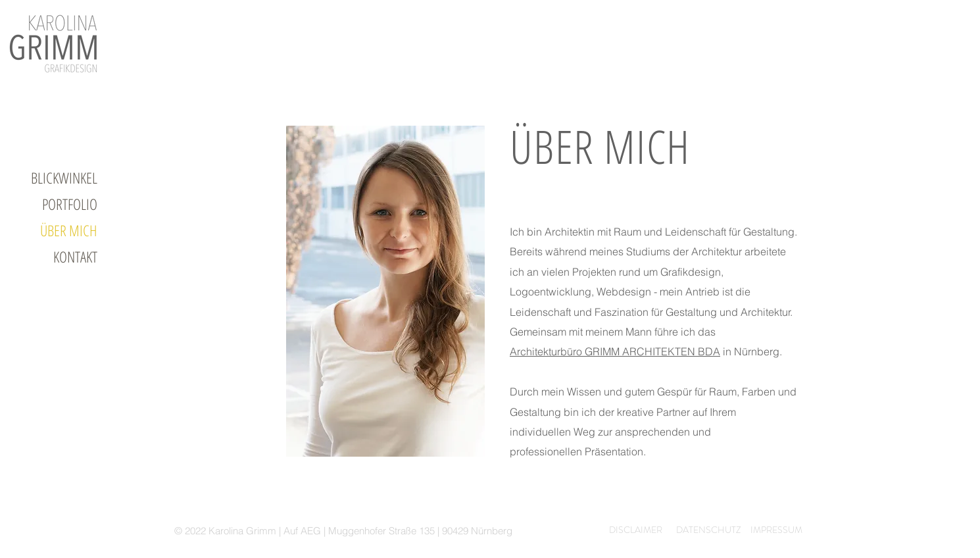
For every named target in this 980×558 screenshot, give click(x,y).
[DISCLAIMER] (627, 530)
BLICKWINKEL (64, 178)
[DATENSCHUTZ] (700, 530)
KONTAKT (75, 257)
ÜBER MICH (69, 230)
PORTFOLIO (70, 204)
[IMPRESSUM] (771, 530)
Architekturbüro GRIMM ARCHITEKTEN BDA (615, 351)
